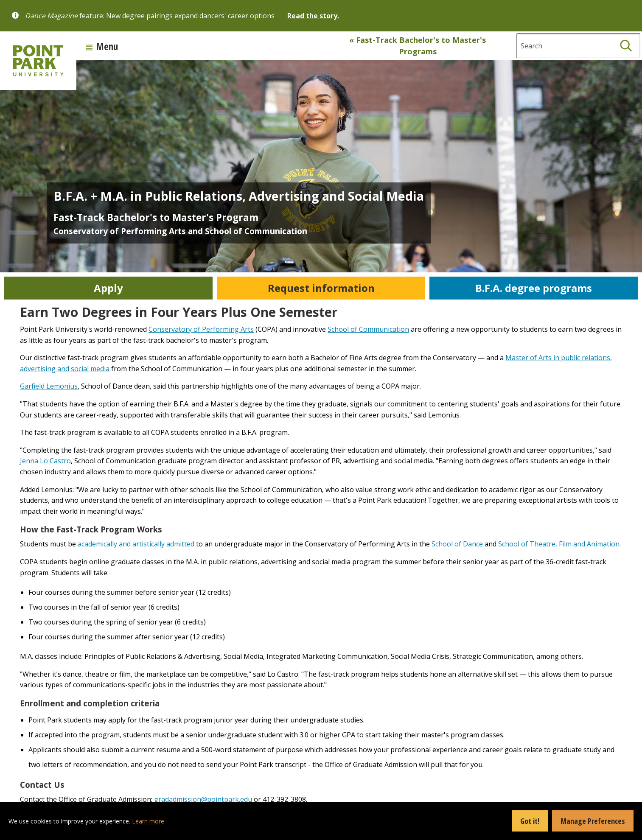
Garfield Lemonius (49, 386)
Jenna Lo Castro (45, 461)
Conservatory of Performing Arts (201, 329)
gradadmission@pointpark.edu (203, 799)
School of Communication (368, 329)
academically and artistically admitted (136, 544)
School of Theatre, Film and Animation (559, 544)
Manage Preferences (593, 821)
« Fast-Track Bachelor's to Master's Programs (418, 46)
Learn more (148, 821)
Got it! (530, 821)
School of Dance (457, 544)
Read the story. (313, 16)
